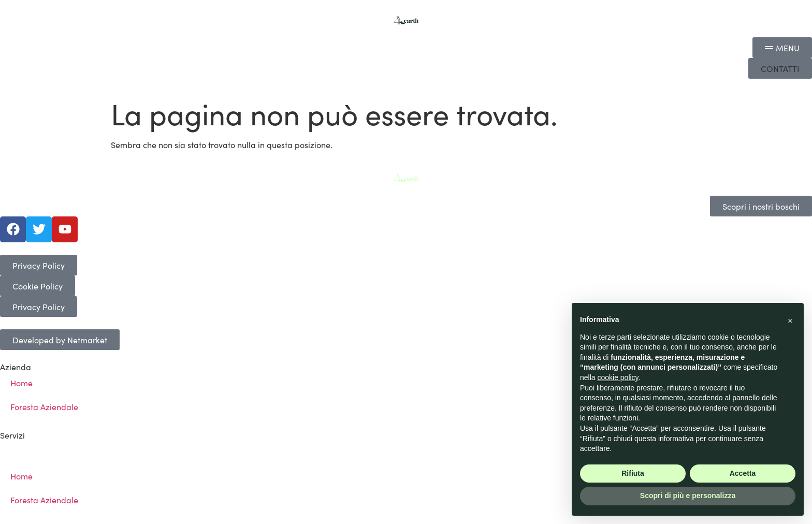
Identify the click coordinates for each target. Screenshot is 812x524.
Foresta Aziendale (44, 406)
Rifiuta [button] (633, 473)
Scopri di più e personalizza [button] (688, 496)
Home (21, 383)
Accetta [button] (743, 473)
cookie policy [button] (618, 377)
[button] (780, 68)
